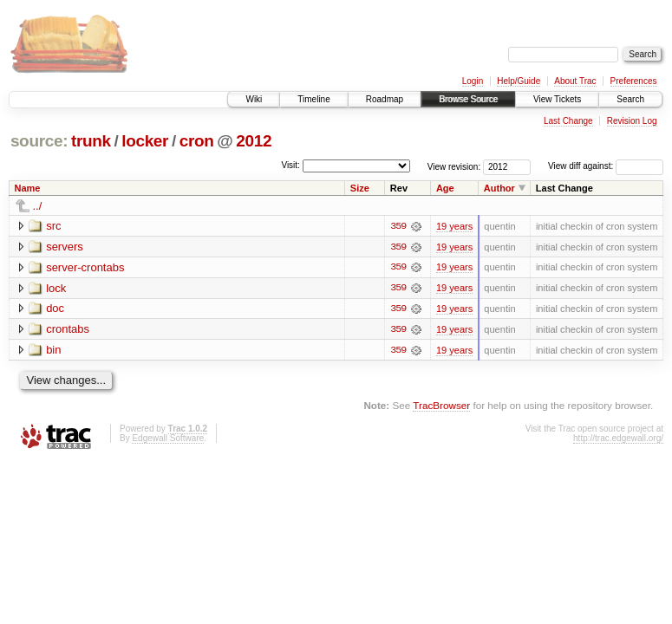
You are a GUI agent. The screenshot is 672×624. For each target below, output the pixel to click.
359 (398, 226)
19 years (454, 226)
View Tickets (557, 99)
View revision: (454, 166)
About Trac (575, 81)
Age (445, 188)
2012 (254, 141)
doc (55, 309)
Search (630, 99)
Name (28, 188)
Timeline (313, 99)
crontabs (68, 330)
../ (38, 206)
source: (39, 141)
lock (56, 288)
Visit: (290, 165)
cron (197, 141)
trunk (91, 141)
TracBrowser (441, 407)
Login (473, 81)
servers (65, 247)
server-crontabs (85, 267)
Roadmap (385, 99)
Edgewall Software (168, 439)
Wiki (254, 99)
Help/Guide (519, 81)
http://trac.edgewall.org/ (618, 439)
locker (145, 141)
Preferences (634, 81)
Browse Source (468, 99)
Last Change (568, 121)
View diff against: (606, 166)
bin (53, 351)
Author (499, 188)
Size (360, 188)
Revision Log (632, 121)
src (53, 226)
